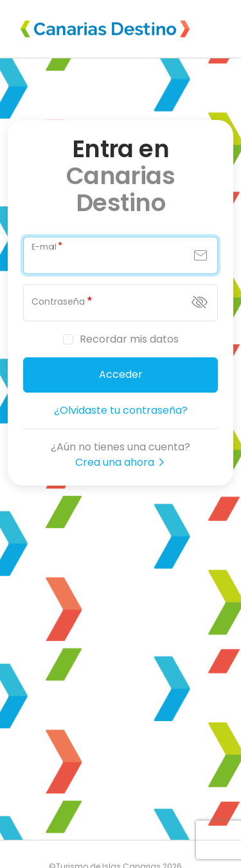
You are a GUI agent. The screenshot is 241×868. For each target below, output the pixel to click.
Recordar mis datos (129, 339)
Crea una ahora (121, 462)
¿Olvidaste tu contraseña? (121, 410)
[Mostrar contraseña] (200, 302)
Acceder (121, 374)
